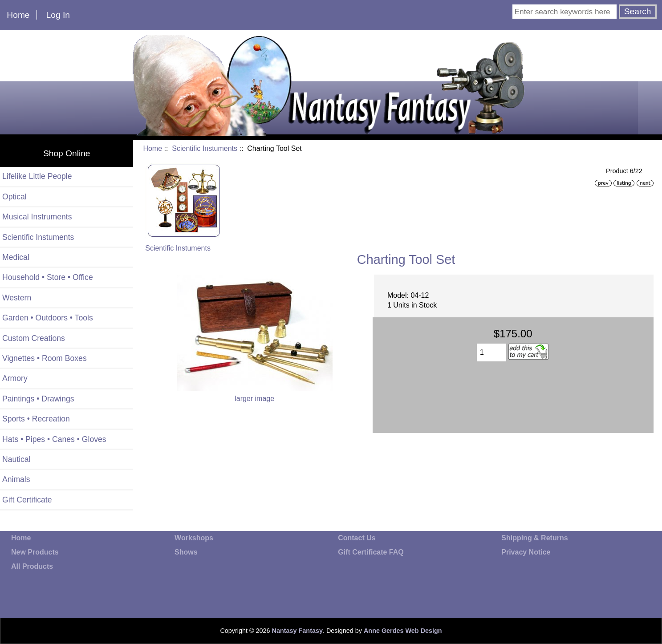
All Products (32, 566)
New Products (35, 552)
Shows (186, 552)
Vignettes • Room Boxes (45, 358)
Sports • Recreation (36, 419)
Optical (14, 197)
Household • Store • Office (48, 277)
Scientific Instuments (205, 148)
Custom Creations (34, 338)
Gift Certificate (27, 500)
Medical (16, 257)
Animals (16, 479)
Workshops (194, 538)
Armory (15, 378)
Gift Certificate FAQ (371, 552)
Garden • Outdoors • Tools (48, 318)
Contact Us (357, 538)
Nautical (16, 459)
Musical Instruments (37, 217)
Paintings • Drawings (38, 399)
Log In (58, 15)
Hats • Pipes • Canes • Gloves (54, 439)
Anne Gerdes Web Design (403, 631)
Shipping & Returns (534, 538)
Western (17, 298)
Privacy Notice (526, 552)
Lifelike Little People (37, 176)
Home (18, 15)
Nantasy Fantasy (297, 631)
